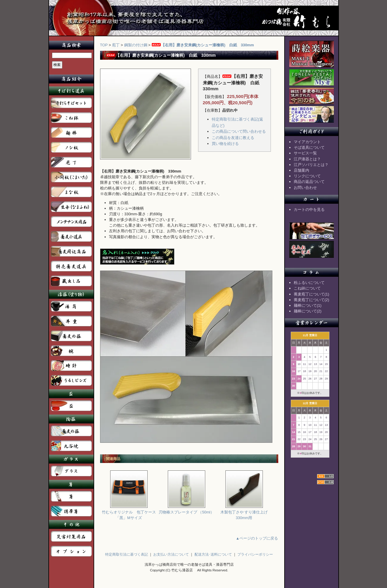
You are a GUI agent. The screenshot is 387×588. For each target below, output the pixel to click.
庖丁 (116, 45)
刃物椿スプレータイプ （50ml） (186, 510)
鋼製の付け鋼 (136, 45)
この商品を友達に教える (233, 138)
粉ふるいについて (309, 283)
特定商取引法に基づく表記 (127, 554)
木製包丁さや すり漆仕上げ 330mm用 (244, 513)
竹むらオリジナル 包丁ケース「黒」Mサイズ (129, 513)
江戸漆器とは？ (307, 159)
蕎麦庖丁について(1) (312, 294)
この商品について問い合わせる (239, 131)
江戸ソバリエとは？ (311, 165)
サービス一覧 (305, 153)
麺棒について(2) (308, 311)
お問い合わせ (305, 188)
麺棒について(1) (308, 305)
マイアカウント (307, 142)
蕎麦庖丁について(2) (312, 300)
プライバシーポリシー (255, 554)
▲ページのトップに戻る (257, 538)
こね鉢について (307, 288)
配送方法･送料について (213, 554)
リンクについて (307, 176)
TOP (104, 45)
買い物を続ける (225, 144)
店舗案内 (301, 170)
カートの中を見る (309, 210)
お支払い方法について (171, 554)
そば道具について (309, 147)
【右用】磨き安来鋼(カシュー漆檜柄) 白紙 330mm (203, 45)
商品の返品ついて (309, 182)
